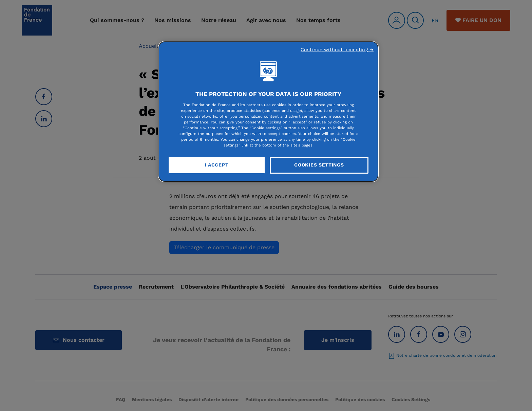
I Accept (217, 165)
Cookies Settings (319, 165)
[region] (268, 112)
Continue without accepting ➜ (337, 50)
